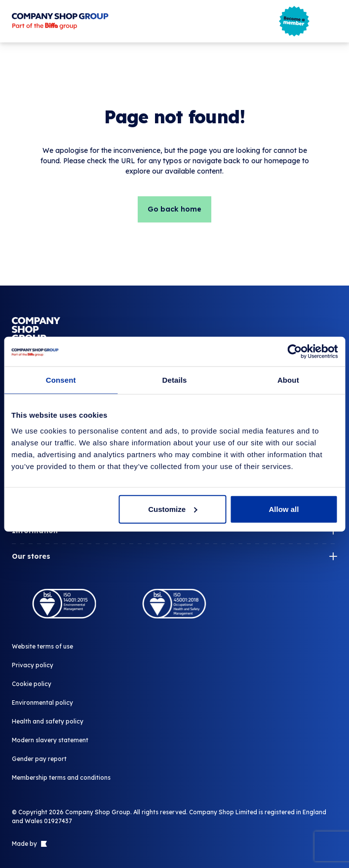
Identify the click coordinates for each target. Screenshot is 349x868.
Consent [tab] (61, 380)
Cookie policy (32, 684)
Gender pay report (39, 759)
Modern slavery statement (50, 740)
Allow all (284, 509)
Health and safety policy (48, 721)
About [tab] (288, 380)
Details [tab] (175, 380)
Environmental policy (42, 703)
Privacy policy (33, 665)
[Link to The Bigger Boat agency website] (43, 844)
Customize (173, 509)
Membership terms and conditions (61, 778)
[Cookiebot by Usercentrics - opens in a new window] (294, 352)
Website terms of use (42, 646)
